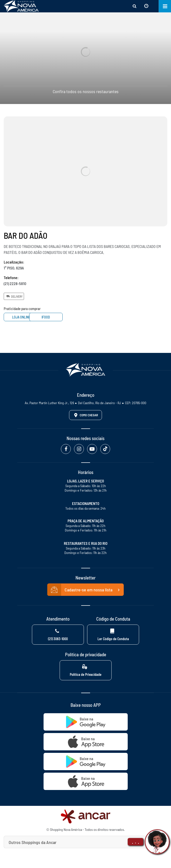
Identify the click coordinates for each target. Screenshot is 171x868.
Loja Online (22, 317)
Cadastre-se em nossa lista (86, 590)
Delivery (14, 296)
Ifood (61, 317)
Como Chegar (85, 415)
